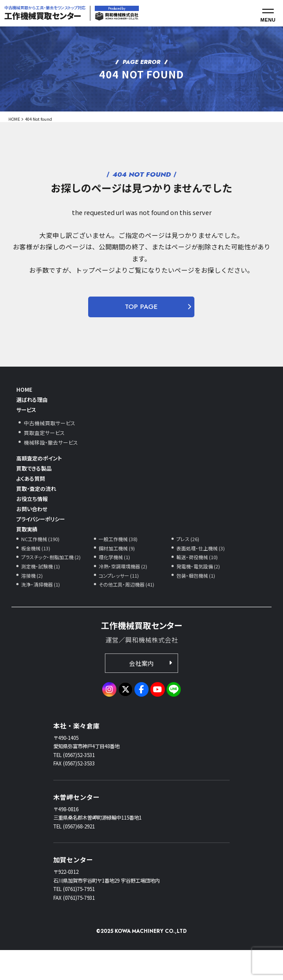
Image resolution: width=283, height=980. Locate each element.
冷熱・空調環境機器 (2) (125, 593)
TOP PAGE (141, 307)
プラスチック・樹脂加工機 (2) (54, 583)
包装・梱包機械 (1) (198, 603)
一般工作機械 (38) (120, 564)
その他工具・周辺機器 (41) (129, 612)
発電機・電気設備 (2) (200, 593)
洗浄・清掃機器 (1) (43, 612)
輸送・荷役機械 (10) (199, 583)
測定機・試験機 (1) (43, 593)
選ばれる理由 (36, 403)
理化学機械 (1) (116, 583)
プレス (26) (189, 564)
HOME (14, 119)
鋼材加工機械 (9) (119, 574)
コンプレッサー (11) (121, 603)
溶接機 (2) (33, 603)
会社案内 (141, 692)
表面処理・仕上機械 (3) (203, 574)
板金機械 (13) (37, 574)
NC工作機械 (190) (42, 564)
